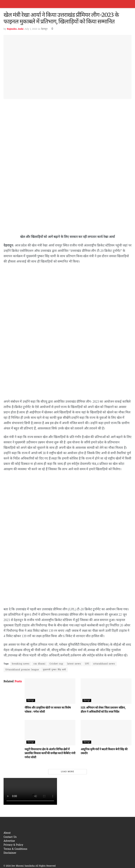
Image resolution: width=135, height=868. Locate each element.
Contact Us (10, 837)
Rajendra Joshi (15, 29)
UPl (87, 664)
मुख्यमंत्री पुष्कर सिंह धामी (54, 670)
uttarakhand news (104, 664)
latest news (74, 664)
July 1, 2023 (31, 29)
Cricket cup (56, 664)
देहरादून (44, 29)
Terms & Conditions (15, 849)
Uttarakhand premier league (22, 670)
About (7, 833)
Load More (67, 772)
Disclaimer (10, 853)
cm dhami (39, 664)
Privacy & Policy (13, 845)
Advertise (9, 841)
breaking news (21, 664)
